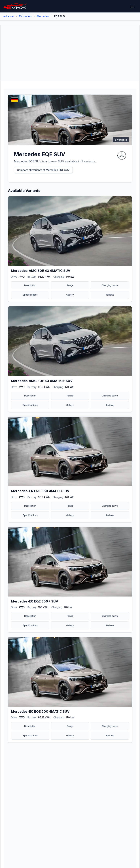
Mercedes (43, 16)
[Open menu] (133, 6)
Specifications (30, 295)
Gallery (70, 295)
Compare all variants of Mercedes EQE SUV (43, 170)
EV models (25, 16)
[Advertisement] (70, 53)
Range (70, 285)
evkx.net (9, 16)
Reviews (110, 295)
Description (30, 285)
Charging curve (110, 285)
